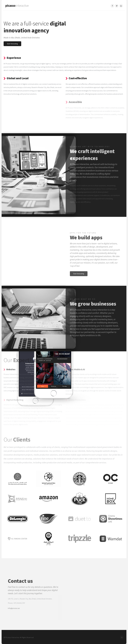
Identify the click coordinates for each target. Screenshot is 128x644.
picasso (17, 5)
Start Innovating (12, 44)
